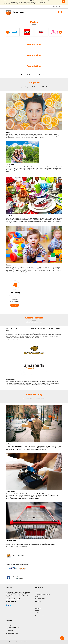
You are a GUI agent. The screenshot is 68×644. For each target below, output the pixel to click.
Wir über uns (38, 609)
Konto (55, 7)
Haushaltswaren (11, 216)
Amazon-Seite (24, 387)
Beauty (8, 132)
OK (63, 2)
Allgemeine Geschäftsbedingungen (43, 595)
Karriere (37, 610)
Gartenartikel (10, 164)
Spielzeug (9, 265)
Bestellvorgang (11, 541)
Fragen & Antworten (40, 616)
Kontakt (37, 612)
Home (36, 607)
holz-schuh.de (20, 340)
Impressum (38, 593)
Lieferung (9, 444)
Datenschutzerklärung (46, 4)
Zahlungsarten (11, 492)
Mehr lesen (15, 305)
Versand (37, 614)
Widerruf (37, 596)
